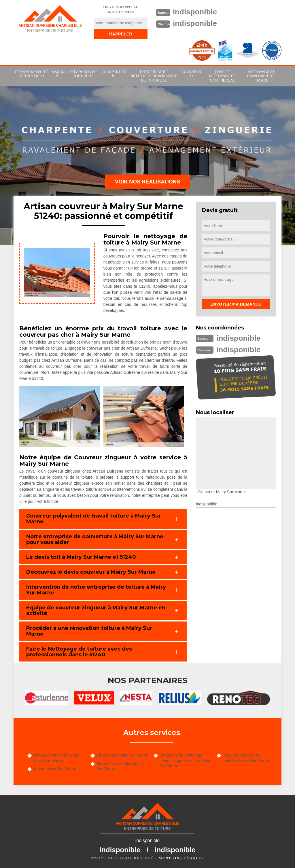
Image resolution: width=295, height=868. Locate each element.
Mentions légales (181, 858)
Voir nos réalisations (147, 182)
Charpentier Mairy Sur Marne (122, 755)
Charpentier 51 (114, 74)
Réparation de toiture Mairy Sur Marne (121, 766)
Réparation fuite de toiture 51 (31, 74)
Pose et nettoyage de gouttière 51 (223, 76)
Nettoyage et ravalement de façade (261, 76)
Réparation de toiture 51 (83, 74)
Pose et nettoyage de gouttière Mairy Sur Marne (246, 758)
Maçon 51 (58, 74)
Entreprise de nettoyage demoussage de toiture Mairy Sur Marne (185, 760)
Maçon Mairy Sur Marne (55, 769)
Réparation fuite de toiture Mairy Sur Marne (56, 758)
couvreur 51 (191, 74)
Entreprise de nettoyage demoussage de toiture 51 (154, 76)
